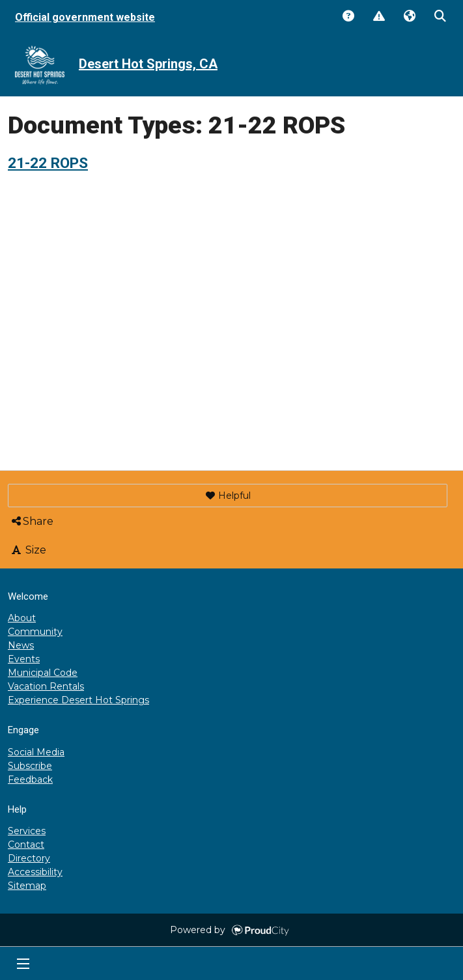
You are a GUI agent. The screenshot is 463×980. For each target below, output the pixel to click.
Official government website (85, 17)
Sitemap (27, 886)
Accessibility (35, 872)
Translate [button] (409, 17)
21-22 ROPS (48, 163)
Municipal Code (43, 673)
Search (440, 17)
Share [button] (32, 521)
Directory (29, 858)
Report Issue (378, 17)
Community (35, 632)
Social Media (36, 752)
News (21, 645)
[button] (228, 496)
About (22, 618)
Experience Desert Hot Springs (78, 700)
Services (27, 831)
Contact (26, 845)
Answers (348, 17)
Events (24, 659)
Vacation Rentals (46, 686)
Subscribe (30, 766)
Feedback (30, 779)
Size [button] (28, 550)
